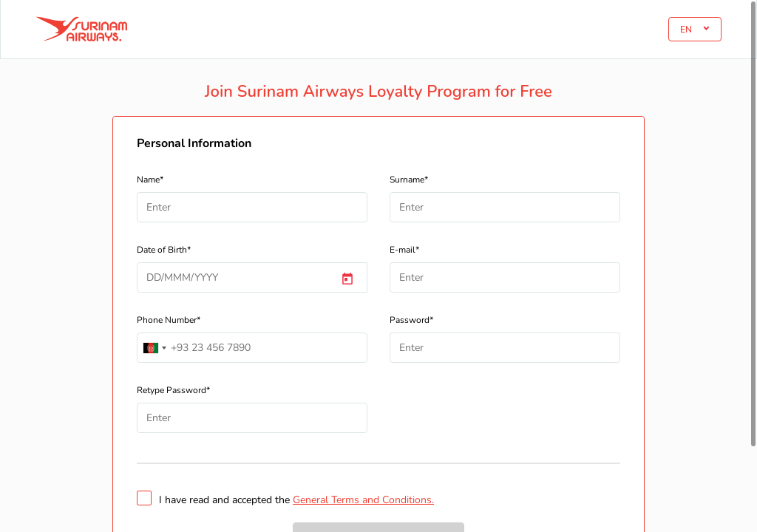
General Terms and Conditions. (363, 500)
